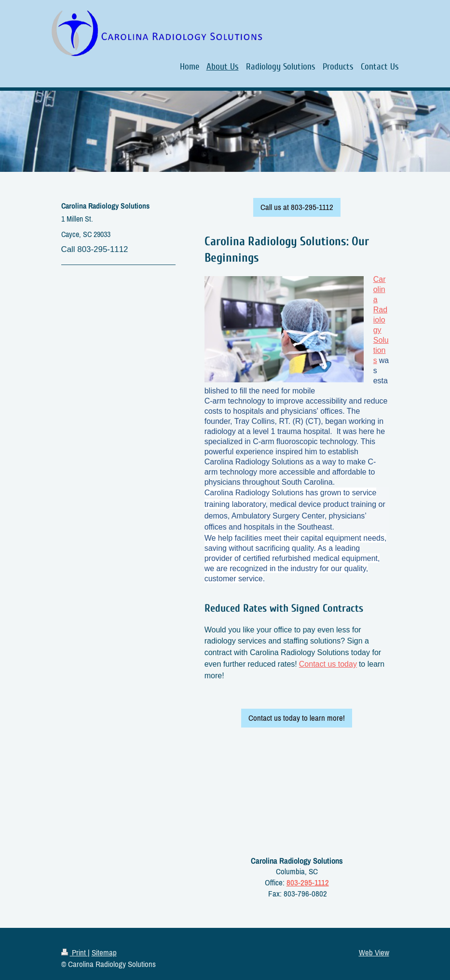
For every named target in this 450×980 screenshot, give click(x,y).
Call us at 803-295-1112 (297, 207)
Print (75, 952)
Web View (374, 952)
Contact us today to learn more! (297, 718)
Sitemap (104, 952)
